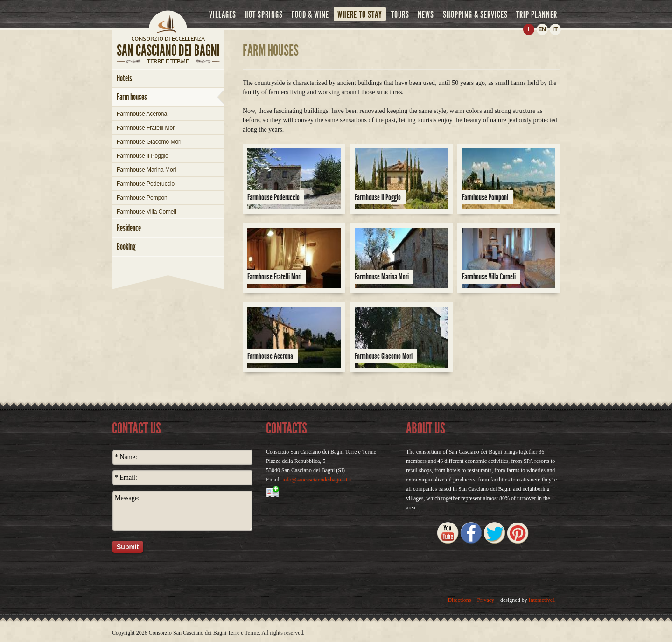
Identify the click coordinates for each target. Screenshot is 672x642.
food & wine (310, 14)
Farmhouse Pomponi (143, 198)
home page (168, 38)
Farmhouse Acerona (142, 114)
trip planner (537, 14)
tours (400, 14)
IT (556, 29)
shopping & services (475, 14)
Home (168, 21)
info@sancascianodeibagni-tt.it (317, 480)
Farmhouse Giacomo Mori (149, 142)
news (426, 14)
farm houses (132, 97)
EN (542, 29)
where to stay (360, 14)
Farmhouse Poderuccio (146, 184)
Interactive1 (542, 600)
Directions (459, 600)
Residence (129, 228)
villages (223, 14)
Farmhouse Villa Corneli (147, 212)
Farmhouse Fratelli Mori (146, 128)
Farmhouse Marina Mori (146, 170)
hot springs (264, 14)
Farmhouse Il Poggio (143, 156)
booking (126, 247)
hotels (124, 78)
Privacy (486, 600)
